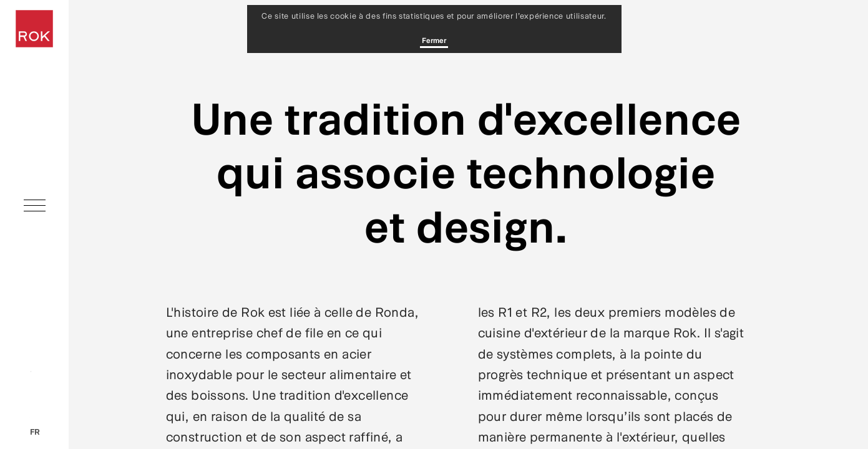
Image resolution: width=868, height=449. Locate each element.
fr (35, 432)
